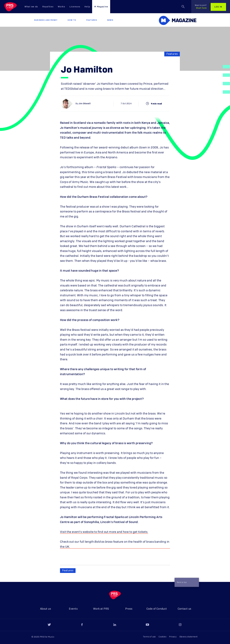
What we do (31, 7)
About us (45, 609)
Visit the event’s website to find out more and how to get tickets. (104, 532)
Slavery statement (188, 637)
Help (87, 7)
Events (73, 609)
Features (92, 20)
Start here (201, 7)
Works (61, 7)
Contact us (184, 609)
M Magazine (101, 7)
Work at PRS (101, 609)
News (110, 20)
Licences (75, 7)
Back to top (185, 582)
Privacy (173, 637)
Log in (218, 7)
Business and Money (46, 20)
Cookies (162, 637)
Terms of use (149, 637)
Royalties (48, 7)
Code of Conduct (157, 609)
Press (129, 609)
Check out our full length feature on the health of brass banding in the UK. (115, 544)
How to (72, 20)
